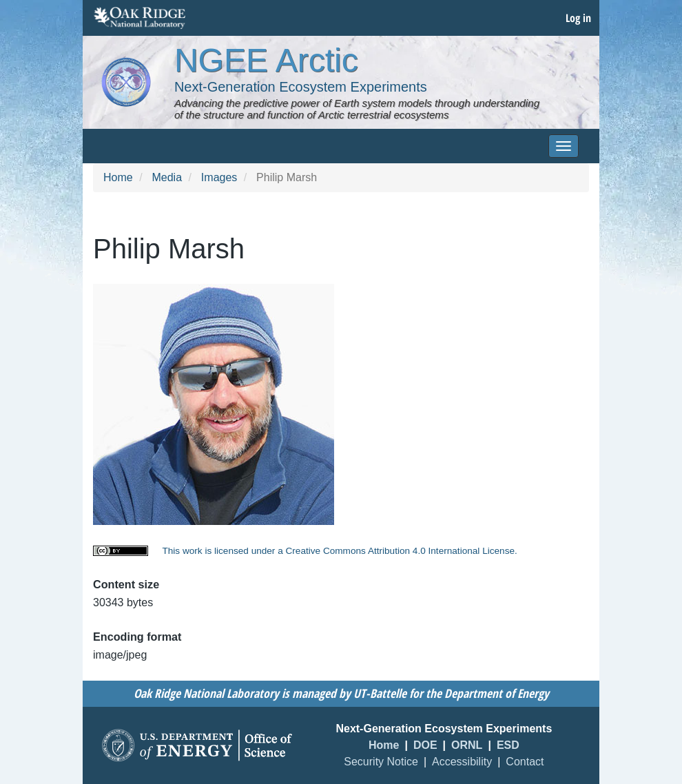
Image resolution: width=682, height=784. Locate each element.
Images (219, 177)
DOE (425, 745)
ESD (508, 745)
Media (167, 177)
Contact (525, 762)
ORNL (467, 745)
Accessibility (462, 762)
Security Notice (381, 762)
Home (118, 177)
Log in (578, 18)
